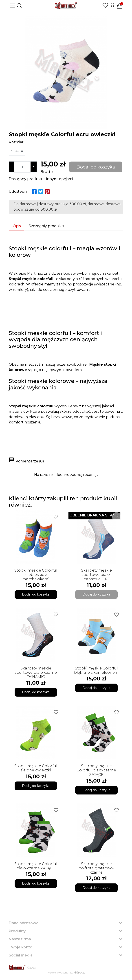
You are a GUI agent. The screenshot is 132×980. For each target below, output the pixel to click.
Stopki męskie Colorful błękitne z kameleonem (96, 670)
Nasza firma (20, 939)
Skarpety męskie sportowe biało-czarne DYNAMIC (36, 672)
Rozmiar (16, 142)
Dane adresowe (24, 923)
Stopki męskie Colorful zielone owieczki (36, 768)
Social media (21, 955)
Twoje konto (21, 947)
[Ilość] (22, 167)
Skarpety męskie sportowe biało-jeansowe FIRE (96, 575)
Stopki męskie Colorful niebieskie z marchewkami (36, 575)
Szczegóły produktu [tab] (47, 226)
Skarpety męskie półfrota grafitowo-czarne (96, 868)
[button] (20, 6)
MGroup (79, 972)
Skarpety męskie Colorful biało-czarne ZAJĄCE (96, 770)
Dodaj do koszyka (96, 167)
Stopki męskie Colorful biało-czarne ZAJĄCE (36, 866)
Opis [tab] (17, 226)
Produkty (17, 931)
